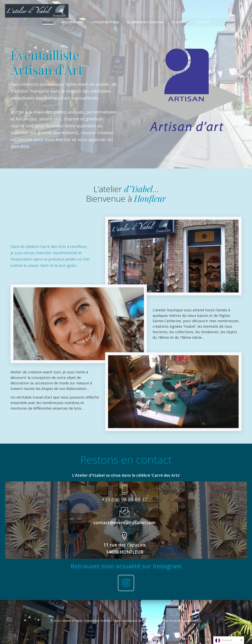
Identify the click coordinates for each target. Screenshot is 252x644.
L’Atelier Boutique (105, 22)
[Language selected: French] (229, 640)
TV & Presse (180, 22)
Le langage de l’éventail (145, 22)
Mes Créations (72, 22)
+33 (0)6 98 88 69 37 (125, 497)
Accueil (48, 22)
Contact (203, 22)
